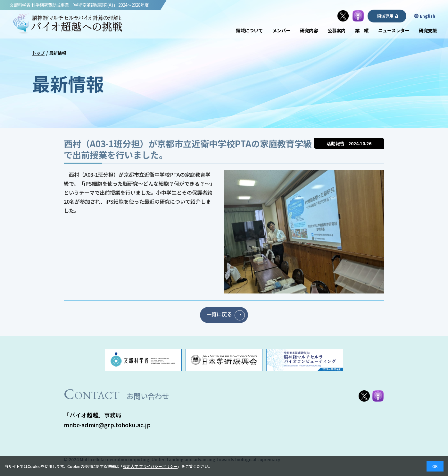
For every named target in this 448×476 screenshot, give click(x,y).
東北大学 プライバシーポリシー (150, 466)
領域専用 (386, 16)
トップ (38, 53)
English (428, 16)
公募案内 (336, 30)
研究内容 (309, 30)
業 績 (362, 30)
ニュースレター (394, 30)
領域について (249, 30)
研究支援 (428, 30)
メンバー (281, 30)
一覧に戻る (219, 314)
